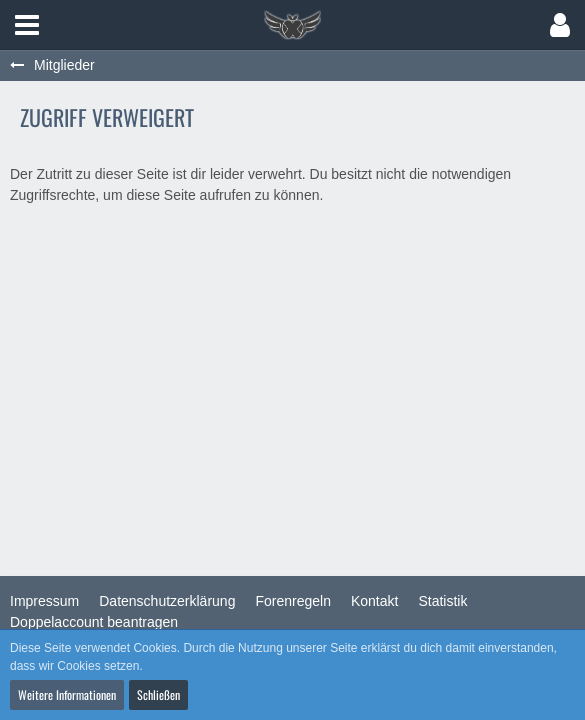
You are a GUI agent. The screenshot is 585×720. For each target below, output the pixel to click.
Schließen (158, 694)
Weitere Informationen (67, 694)
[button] (27, 25)
